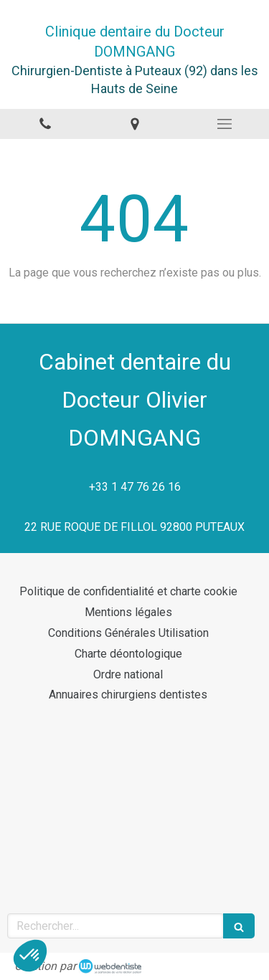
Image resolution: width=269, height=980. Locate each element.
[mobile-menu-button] (224, 124)
